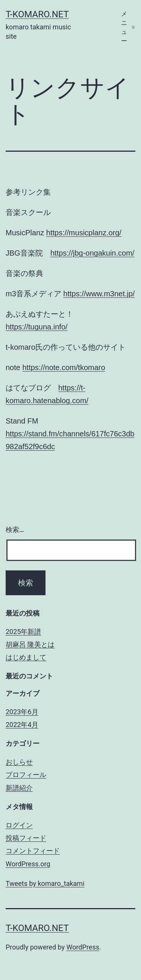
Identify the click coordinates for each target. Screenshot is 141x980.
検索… (15, 530)
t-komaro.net (37, 14)
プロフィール (26, 775)
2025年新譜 (23, 632)
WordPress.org (28, 864)
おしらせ (19, 762)
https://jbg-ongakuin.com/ (92, 253)
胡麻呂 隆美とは (30, 644)
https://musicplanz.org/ (84, 233)
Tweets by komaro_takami (45, 883)
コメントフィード (33, 851)
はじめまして (26, 657)
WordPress (83, 947)
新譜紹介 (19, 788)
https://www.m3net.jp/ (99, 294)
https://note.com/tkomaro (64, 367)
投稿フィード (26, 838)
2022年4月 (22, 725)
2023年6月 (22, 712)
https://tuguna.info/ (37, 327)
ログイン (19, 825)
